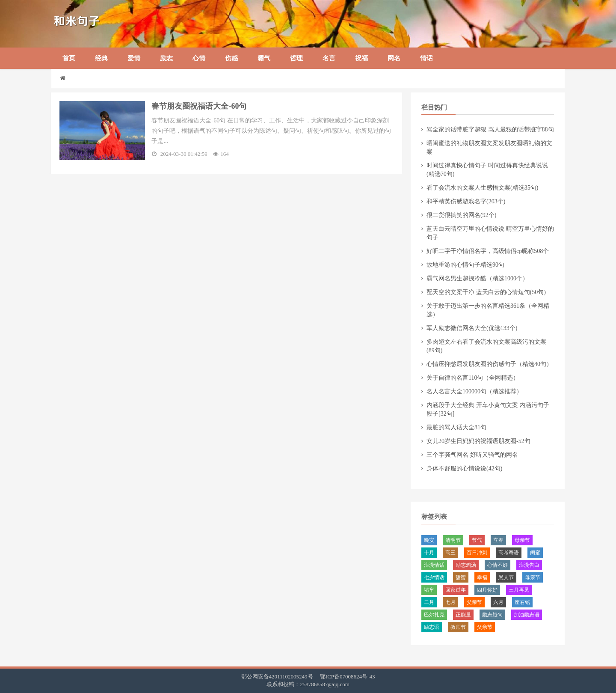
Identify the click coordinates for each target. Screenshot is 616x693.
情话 (426, 58)
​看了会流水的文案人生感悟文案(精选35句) (482, 188)
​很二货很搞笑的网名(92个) (461, 215)
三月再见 (519, 590)
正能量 (463, 615)
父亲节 (485, 627)
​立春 (498, 540)
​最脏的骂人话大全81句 (456, 427)
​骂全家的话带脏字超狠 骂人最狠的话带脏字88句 (490, 129)
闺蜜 (535, 553)
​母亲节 (533, 577)
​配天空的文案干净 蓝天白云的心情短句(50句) (486, 292)
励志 (166, 58)
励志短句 (492, 615)
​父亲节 (474, 602)
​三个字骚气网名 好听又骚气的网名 (472, 455)
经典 (101, 58)
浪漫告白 (529, 565)
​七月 (450, 602)
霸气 (264, 58)
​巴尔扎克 (434, 615)
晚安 (429, 540)
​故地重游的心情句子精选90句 (465, 265)
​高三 (450, 553)
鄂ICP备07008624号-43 (348, 677)
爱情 (134, 58)
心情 (199, 58)
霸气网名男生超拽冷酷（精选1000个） (477, 278)
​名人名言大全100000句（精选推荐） (474, 391)
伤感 (231, 58)
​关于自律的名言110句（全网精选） (473, 378)
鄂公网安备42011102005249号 (277, 677)
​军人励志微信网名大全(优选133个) (472, 328)
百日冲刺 (477, 553)
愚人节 (506, 577)
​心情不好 (498, 565)
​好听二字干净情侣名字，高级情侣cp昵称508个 (488, 251)
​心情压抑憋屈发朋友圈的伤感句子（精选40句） (489, 364)
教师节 (458, 627)
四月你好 (487, 590)
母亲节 (522, 540)
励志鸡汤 (466, 565)
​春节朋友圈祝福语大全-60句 (200, 106)
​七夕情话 (434, 577)
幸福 (482, 577)
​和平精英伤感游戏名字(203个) (466, 201)
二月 (429, 602)
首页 (69, 58)
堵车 (429, 590)
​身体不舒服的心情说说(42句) (464, 468)
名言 (329, 58)
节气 (477, 540)
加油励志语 (527, 615)
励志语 (432, 627)
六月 (498, 602)
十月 (429, 553)
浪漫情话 (434, 565)
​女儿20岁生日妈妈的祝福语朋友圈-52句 (478, 441)
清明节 (453, 540)
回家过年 (456, 590)
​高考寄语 (509, 553)
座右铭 (522, 602)
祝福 (361, 58)
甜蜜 (461, 577)
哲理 (296, 58)
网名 (394, 58)
